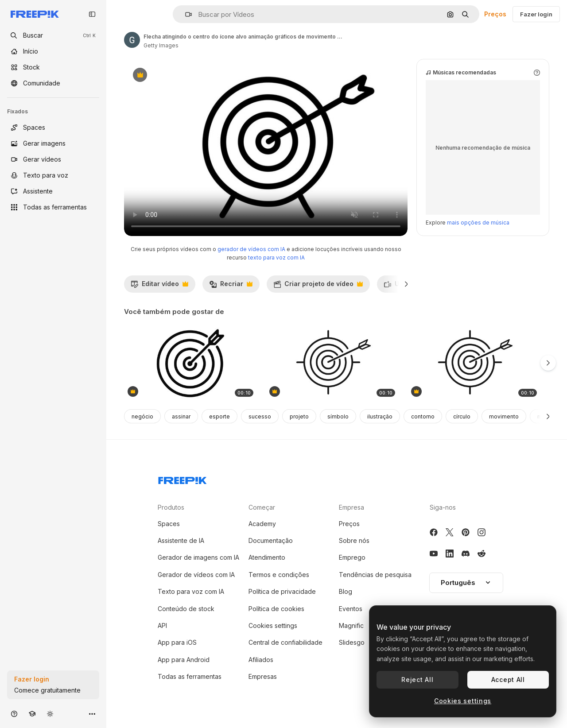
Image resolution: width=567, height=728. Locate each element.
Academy (262, 524)
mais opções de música (478, 223)
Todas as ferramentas (190, 676)
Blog (346, 591)
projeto (299, 416)
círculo (462, 416)
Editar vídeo (159, 286)
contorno (423, 416)
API (162, 625)
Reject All (417, 680)
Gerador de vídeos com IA (196, 575)
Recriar (231, 286)
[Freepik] (35, 14)
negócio (142, 416)
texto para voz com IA (276, 258)
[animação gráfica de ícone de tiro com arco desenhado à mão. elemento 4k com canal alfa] (332, 363)
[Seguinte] (406, 284)
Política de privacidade (282, 591)
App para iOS (177, 642)
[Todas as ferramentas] (53, 207)
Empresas (263, 676)
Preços (495, 14)
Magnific (351, 625)
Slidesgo (352, 642)
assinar (181, 416)
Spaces (169, 524)
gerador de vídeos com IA (251, 249)
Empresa (351, 507)
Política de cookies (276, 609)
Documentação (271, 540)
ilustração (380, 416)
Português (466, 583)
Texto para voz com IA (191, 591)
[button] (185, 14)
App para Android (184, 660)
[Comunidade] (53, 83)
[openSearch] (53, 35)
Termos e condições (279, 575)
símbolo (338, 416)
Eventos (351, 609)
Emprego (352, 557)
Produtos (171, 507)
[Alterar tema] (50, 714)
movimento (504, 416)
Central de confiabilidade (285, 642)
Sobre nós (354, 540)
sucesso (260, 416)
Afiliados (261, 660)
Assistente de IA (181, 540)
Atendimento (267, 557)
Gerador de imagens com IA (198, 557)
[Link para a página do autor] (132, 40)
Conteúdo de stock (186, 609)
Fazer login (536, 14)
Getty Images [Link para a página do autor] (161, 45)
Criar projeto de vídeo (318, 286)
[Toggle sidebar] (92, 14)
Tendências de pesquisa (375, 575)
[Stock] (53, 67)
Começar (262, 507)
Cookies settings (273, 625)
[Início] (53, 51)
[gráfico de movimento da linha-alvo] (190, 363)
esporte (219, 416)
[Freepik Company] (183, 479)
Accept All (508, 680)
